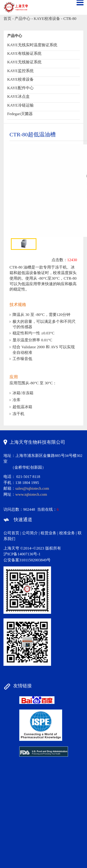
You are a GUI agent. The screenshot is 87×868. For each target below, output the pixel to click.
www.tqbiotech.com (31, 494)
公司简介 (30, 533)
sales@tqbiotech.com (32, 488)
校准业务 (67, 533)
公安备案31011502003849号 (27, 560)
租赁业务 (48, 533)
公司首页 (11, 533)
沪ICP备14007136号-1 (22, 554)
